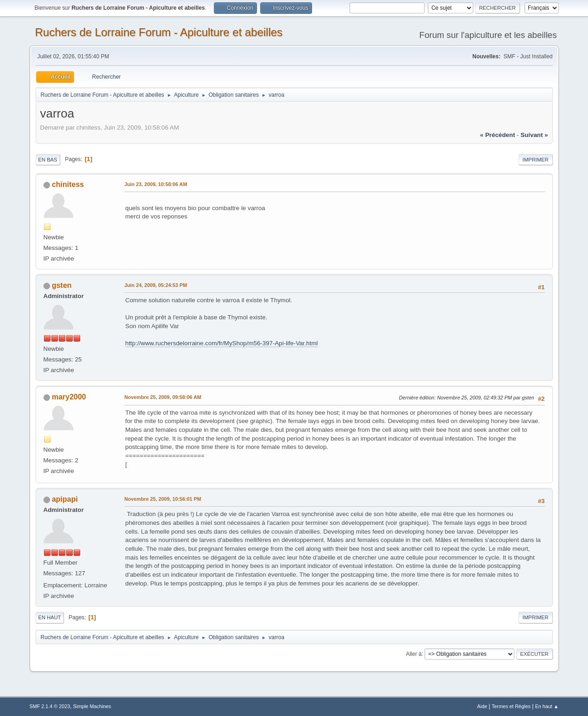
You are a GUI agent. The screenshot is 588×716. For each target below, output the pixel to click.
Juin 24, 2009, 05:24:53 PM (156, 285)
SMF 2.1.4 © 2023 (50, 706)
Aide (482, 706)
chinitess (68, 184)
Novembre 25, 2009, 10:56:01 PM (163, 499)
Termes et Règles (511, 706)
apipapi (65, 499)
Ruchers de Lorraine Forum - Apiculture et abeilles (159, 32)
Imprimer (536, 160)
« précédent (498, 135)
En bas (48, 160)
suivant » (534, 135)
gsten (62, 285)
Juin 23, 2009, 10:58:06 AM (156, 184)
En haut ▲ (547, 706)
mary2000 (69, 397)
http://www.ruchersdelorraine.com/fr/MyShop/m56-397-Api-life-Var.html (222, 343)
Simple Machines (92, 706)
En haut (50, 617)
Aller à (414, 654)
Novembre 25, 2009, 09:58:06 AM (163, 397)
